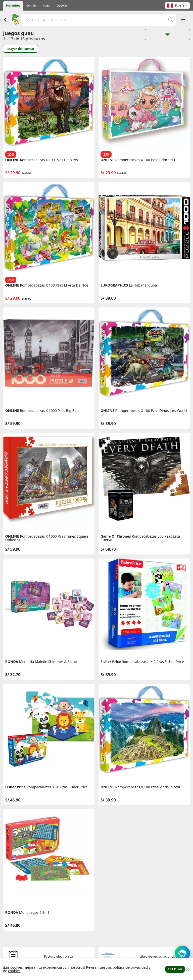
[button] (177, 6)
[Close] (187, 969)
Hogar (47, 5)
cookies (14, 971)
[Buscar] (171, 20)
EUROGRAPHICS (114, 285)
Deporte (62, 5)
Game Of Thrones (116, 536)
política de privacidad (130, 967)
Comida (31, 5)
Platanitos (13, 5)
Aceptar (175, 969)
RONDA (12, 662)
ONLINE (12, 160)
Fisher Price (111, 662)
